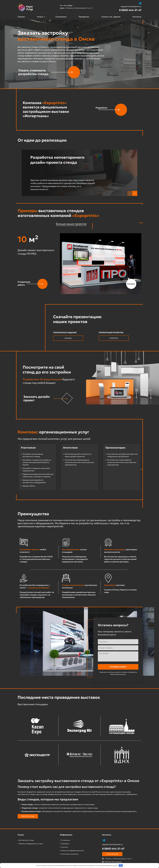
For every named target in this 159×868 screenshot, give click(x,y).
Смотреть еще (28, 816)
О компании (61, 17)
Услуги (40, 17)
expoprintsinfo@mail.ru (131, 6)
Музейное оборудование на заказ (31, 844)
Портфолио (84, 17)
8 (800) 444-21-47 (130, 10)
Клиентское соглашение (70, 854)
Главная (21, 17)
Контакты (137, 17)
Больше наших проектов (71, 224)
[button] (135, 193)
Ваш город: (67, 5)
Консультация (112, 854)
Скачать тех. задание (111, 17)
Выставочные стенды (26, 840)
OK (121, 866)
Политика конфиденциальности (73, 851)
